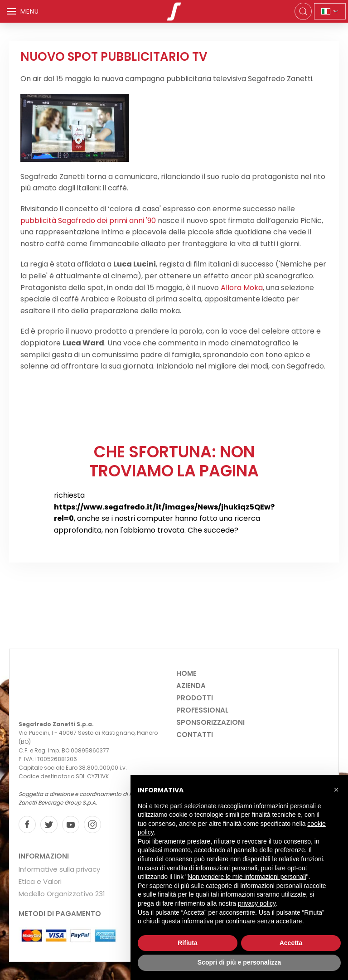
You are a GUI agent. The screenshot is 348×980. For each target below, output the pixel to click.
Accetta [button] (291, 943)
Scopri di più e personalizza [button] (239, 962)
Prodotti (195, 698)
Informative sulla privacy (59, 869)
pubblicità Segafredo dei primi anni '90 (88, 221)
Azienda (191, 686)
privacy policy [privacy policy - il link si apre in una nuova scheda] (257, 903)
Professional (202, 710)
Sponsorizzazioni (210, 722)
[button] (336, 790)
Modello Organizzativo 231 (62, 894)
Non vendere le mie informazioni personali (247, 877)
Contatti (195, 735)
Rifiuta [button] (188, 943)
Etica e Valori (40, 881)
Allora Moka (242, 288)
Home (186, 673)
